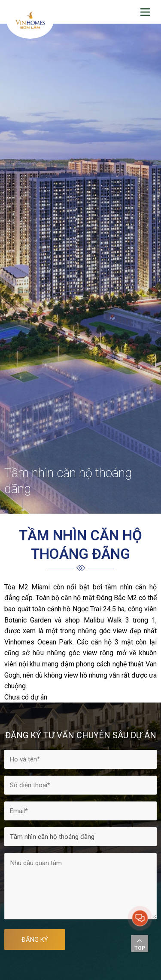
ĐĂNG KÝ (35, 940)
